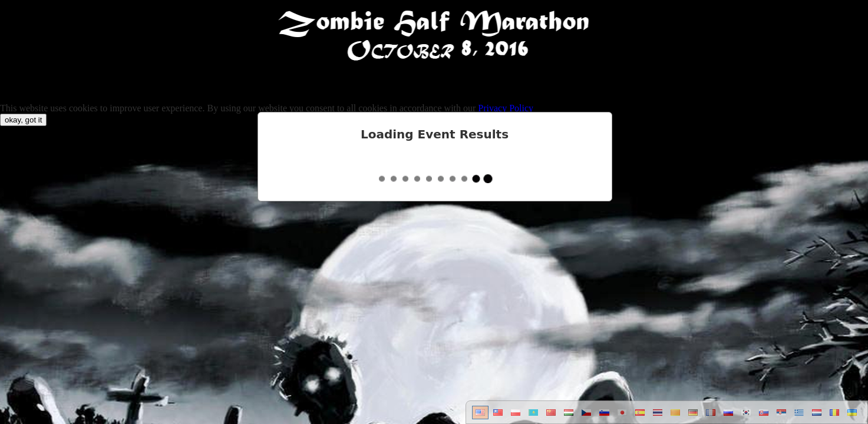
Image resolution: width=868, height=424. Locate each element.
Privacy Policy (506, 108)
